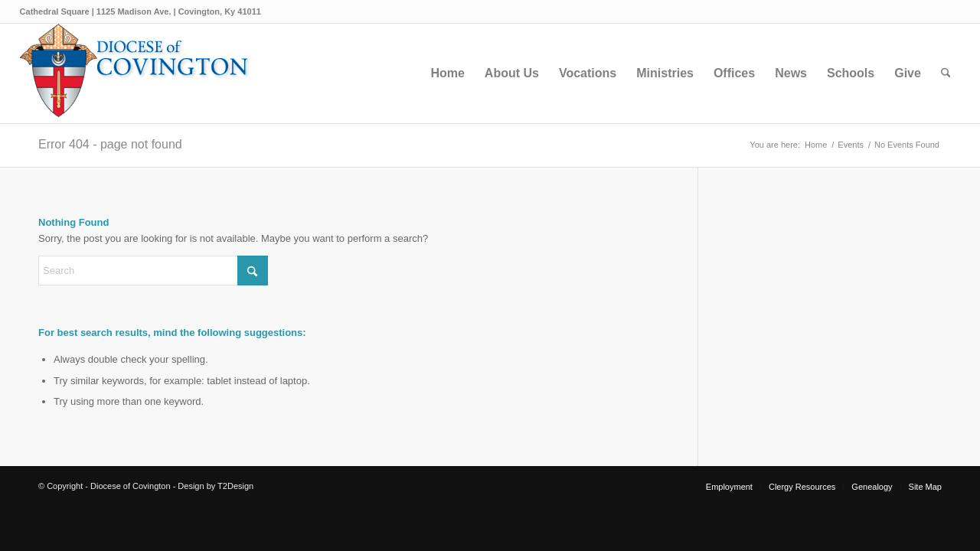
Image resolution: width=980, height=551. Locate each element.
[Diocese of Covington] (135, 73)
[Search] (946, 73)
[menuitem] (447, 73)
